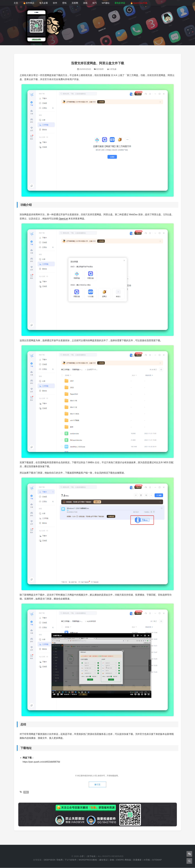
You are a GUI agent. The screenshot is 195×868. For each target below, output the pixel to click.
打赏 (97, 785)
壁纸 (64, 3)
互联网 (75, 3)
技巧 (95, 3)
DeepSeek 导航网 (53, 860)
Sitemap (157, 860)
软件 (55, 3)
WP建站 (106, 3)
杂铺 (112, 860)
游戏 (85, 3)
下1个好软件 (71, 860)
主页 (16, 3)
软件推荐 (100, 69)
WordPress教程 (88, 860)
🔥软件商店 (29, 3)
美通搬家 (137, 860)
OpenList (63, 219)
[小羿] (95, 776)
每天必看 (44, 3)
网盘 (26, 792)
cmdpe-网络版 (123, 860)
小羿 (82, 856)
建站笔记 (104, 860)
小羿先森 (113, 69)
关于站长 (91, 856)
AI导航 (147, 860)
